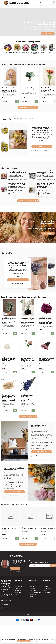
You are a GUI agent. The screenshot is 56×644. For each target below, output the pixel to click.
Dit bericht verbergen (24, 641)
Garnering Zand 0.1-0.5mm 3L (10, 528)
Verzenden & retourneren (35, 592)
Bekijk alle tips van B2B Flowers (28, 416)
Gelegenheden (18, 592)
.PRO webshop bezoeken (14, 492)
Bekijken (45, 147)
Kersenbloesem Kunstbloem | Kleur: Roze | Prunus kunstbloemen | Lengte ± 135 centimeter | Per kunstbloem (10, 90)
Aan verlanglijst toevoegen (43, 150)
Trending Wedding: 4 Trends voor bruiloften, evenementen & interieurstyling (18, 172)
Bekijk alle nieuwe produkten (28, 544)
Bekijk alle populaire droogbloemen (28, 107)
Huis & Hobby (18, 590)
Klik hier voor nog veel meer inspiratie (28, 201)
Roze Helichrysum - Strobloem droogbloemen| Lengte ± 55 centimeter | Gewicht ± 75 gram (46, 359)
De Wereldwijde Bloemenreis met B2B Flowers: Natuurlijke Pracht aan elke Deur (17, 185)
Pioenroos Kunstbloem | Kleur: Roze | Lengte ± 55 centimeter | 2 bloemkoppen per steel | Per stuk (27, 359)
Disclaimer (31, 586)
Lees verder (11, 181)
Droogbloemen (18, 584)
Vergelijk (5, 102)
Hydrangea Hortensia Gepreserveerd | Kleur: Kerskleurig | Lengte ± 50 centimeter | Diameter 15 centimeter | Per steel (46, 321)
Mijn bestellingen (47, 584)
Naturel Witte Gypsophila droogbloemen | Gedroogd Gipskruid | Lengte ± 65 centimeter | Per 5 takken (28, 320)
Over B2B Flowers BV (33, 582)
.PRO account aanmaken (15, 496)
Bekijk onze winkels (16, 571)
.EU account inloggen (41, 452)
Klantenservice (15, 568)
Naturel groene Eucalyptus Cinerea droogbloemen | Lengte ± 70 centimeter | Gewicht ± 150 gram (9, 320)
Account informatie (47, 582)
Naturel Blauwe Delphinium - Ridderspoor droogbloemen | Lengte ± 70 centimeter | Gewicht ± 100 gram (28, 398)
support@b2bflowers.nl (9, 608)
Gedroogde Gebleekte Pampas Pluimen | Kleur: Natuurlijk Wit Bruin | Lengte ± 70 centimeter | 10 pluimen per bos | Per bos (9, 398)
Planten (17, 595)
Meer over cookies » (35, 641)
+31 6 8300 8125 (7, 600)
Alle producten (46, 592)
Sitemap (31, 597)
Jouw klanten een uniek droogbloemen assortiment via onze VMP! (45, 172)
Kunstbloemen (18, 586)
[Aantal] (14, 102)
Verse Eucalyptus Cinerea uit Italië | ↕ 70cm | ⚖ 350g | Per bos (30, 88)
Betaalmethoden (33, 590)
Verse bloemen (18, 582)
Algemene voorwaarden (34, 584)
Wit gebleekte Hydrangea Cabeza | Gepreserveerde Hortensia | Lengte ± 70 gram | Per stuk (9, 359)
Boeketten (17, 588)
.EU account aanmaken (41, 456)
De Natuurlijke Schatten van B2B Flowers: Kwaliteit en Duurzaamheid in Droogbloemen (45, 186)
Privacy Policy (32, 588)
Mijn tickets (45, 586)
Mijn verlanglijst (46, 588)
